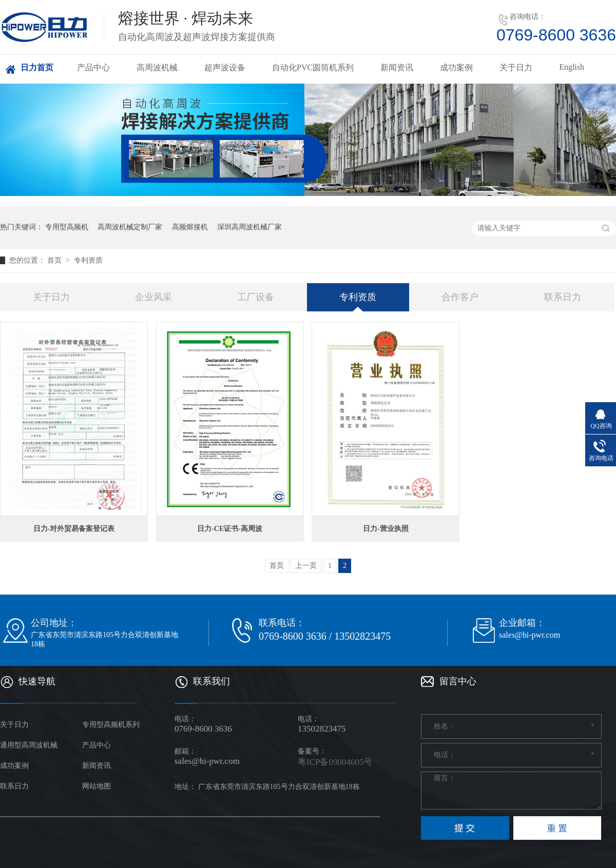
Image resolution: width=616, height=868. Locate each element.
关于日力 (516, 67)
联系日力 (563, 297)
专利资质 (88, 260)
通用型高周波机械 (29, 745)
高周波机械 (157, 67)
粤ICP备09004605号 (335, 762)
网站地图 (97, 786)
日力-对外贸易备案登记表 (74, 529)
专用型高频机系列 (111, 725)
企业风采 (153, 297)
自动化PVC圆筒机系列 (313, 67)
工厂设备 (256, 297)
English (572, 67)
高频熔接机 (190, 227)
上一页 (306, 566)
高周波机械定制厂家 (130, 227)
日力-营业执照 (386, 529)
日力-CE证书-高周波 (230, 529)
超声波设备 (225, 67)
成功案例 (456, 67)
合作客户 (460, 297)
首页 (55, 260)
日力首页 (37, 67)
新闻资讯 (397, 67)
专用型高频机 (67, 227)
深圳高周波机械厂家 (249, 227)
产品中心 (93, 67)
